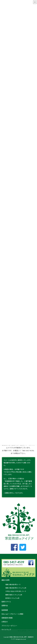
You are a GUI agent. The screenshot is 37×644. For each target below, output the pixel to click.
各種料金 (5, 605)
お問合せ (5, 622)
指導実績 (5, 610)
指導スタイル (6, 602)
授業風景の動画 (7, 618)
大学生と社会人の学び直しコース (16, 591)
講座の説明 (5, 580)
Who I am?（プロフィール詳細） (13, 614)
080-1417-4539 (14, 562)
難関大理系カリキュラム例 (14, 595)
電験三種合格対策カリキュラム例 (16, 588)
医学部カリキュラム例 (12, 598)
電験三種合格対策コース (13, 585)
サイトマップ (6, 630)
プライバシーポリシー (9, 626)
